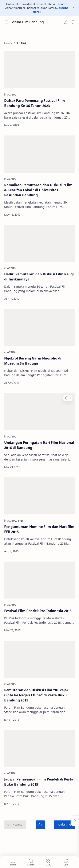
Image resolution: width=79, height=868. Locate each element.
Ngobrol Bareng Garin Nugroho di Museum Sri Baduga (33, 361)
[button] (66, 22)
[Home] (40, 825)
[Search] (73, 22)
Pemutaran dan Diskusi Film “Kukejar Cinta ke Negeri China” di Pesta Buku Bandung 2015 (36, 695)
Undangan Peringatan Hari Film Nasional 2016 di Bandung (39, 445)
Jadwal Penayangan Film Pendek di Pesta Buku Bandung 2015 (39, 782)
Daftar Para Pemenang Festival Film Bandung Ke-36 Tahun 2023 (35, 103)
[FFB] (20, 521)
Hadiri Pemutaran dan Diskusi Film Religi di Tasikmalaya (39, 277)
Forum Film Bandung (27, 22)
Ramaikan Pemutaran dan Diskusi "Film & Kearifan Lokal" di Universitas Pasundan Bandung (38, 190)
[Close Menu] (74, 8)
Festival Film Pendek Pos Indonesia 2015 (38, 611)
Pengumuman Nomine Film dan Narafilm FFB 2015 (39, 529)
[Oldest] (64, 825)
